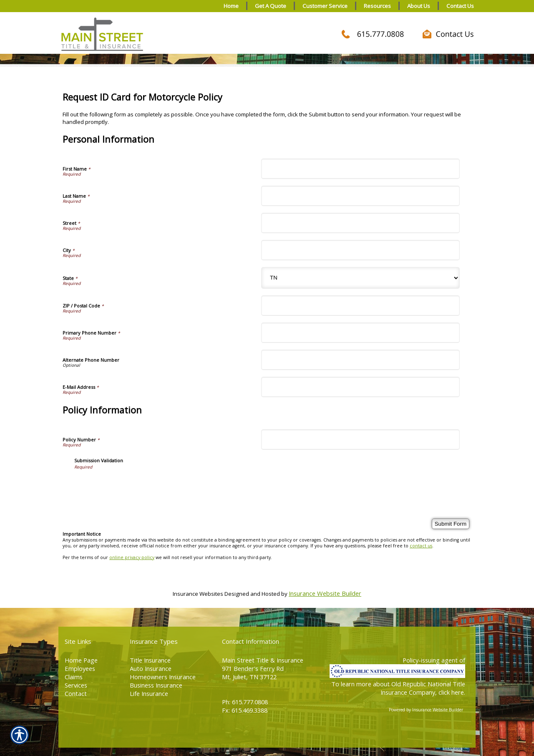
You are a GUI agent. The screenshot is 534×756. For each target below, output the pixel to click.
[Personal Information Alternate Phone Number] (360, 360)
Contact (76, 693)
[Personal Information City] (360, 250)
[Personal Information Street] (360, 223)
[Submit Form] (451, 524)
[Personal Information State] (360, 278)
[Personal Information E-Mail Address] (360, 387)
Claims (74, 677)
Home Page (81, 660)
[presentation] (138, 486)
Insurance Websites (198, 594)
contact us (421, 546)
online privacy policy (132, 557)
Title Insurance (150, 660)
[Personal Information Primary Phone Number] (360, 333)
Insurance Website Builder (325, 593)
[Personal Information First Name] (360, 169)
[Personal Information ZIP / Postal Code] (360, 306)
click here (451, 692)
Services (76, 685)
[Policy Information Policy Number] (360, 440)
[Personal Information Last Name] (360, 196)
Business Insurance (156, 685)
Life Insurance (149, 693)
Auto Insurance (151, 668)
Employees (80, 668)
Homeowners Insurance (163, 677)
